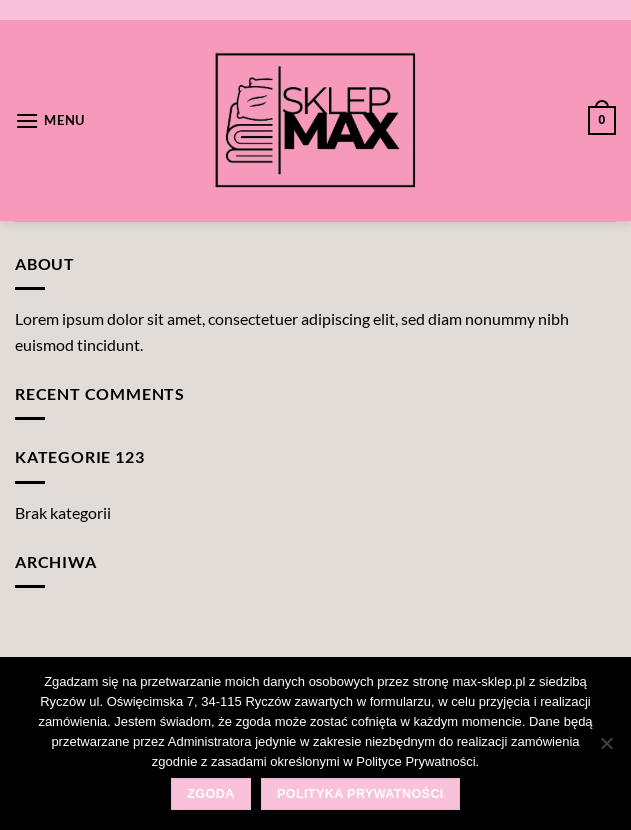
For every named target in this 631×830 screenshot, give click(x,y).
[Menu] (50, 120)
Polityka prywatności (360, 794)
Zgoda (210, 794)
